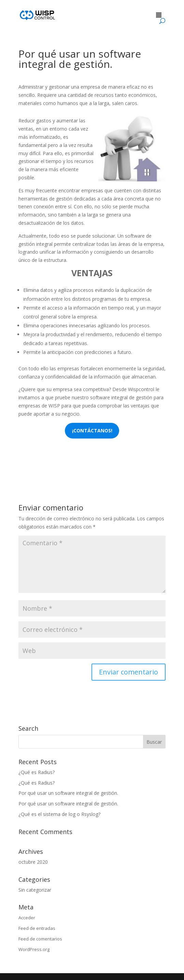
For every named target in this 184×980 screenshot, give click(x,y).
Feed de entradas (37, 928)
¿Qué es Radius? (37, 772)
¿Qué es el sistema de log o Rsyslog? (59, 814)
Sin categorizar (35, 890)
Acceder (27, 918)
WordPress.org (34, 949)
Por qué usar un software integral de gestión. (68, 793)
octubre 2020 (33, 862)
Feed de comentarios (40, 939)
